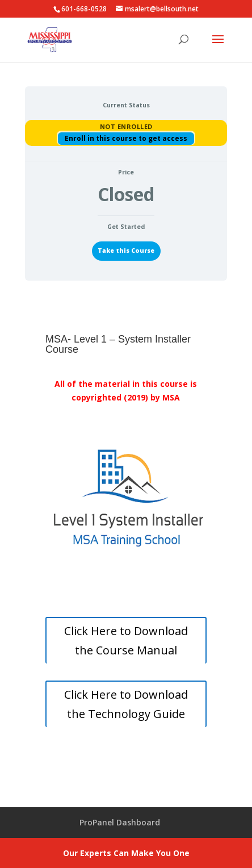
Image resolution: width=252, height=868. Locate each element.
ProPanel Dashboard (120, 822)
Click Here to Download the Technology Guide (126, 704)
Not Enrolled (126, 126)
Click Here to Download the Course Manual (126, 640)
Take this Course (126, 251)
